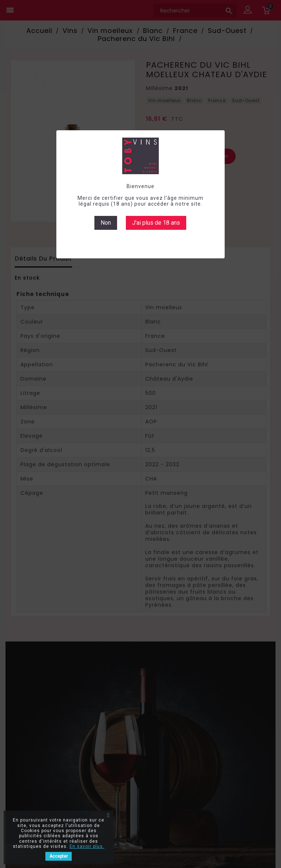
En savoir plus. (87, 846)
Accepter (59, 856)
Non (106, 223)
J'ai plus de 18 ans (156, 223)
